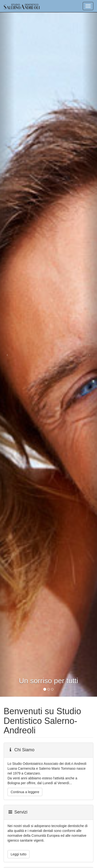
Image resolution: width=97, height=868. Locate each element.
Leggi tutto (19, 854)
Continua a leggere (25, 792)
